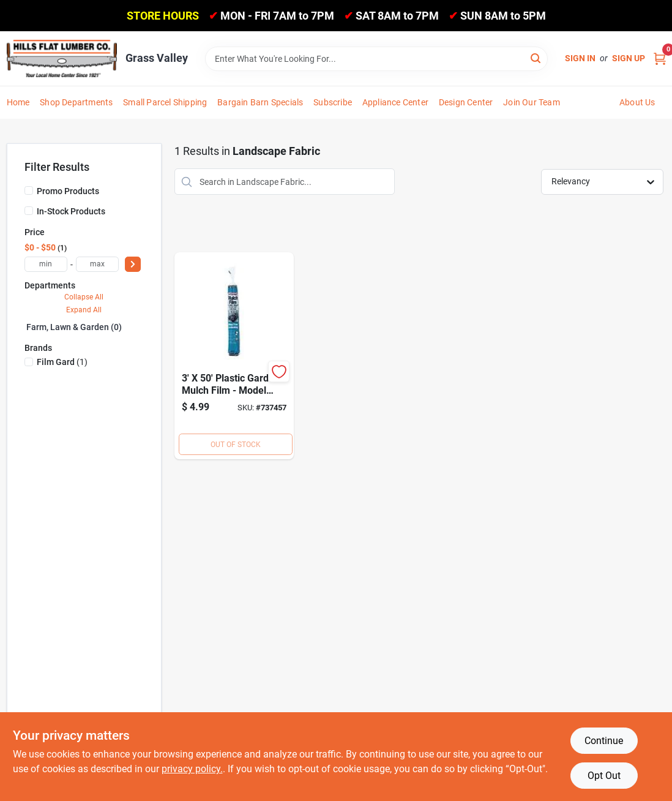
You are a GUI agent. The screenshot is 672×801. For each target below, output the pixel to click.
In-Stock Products (71, 211)
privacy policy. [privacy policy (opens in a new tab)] (192, 769)
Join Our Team (532, 102)
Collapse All (84, 297)
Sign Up (629, 58)
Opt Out (604, 776)
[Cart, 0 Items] (660, 58)
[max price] (97, 264)
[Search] (536, 58)
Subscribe (333, 102)
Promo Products (68, 191)
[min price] (46, 264)
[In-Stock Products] (29, 211)
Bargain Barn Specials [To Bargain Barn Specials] (260, 102)
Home (18, 102)
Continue (604, 741)
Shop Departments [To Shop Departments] (76, 102)
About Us (637, 102)
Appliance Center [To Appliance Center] (395, 102)
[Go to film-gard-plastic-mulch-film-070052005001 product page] (234, 356)
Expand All (84, 310)
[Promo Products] (29, 190)
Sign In (580, 58)
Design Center (466, 102)
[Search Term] (376, 59)
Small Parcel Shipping (165, 102)
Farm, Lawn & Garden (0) (74, 327)
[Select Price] (133, 264)
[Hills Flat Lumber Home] (62, 58)
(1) (62, 362)
